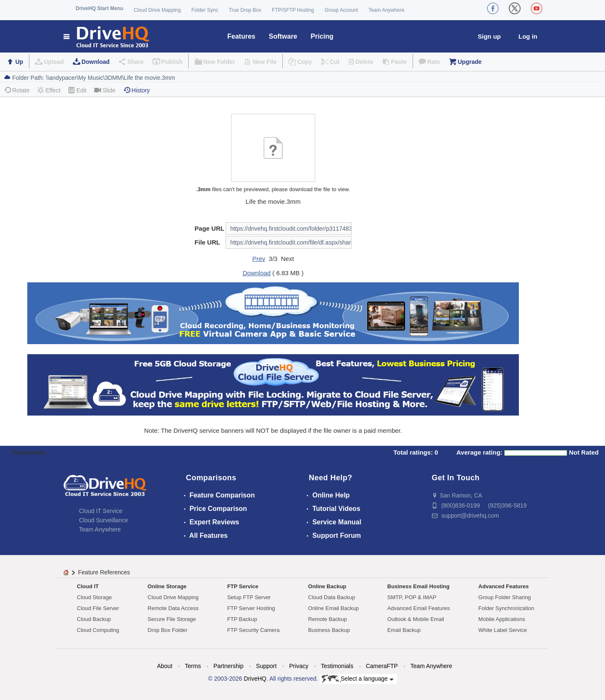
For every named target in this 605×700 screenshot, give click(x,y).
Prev (259, 259)
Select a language (358, 679)
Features (241, 36)
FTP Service (243, 586)
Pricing (322, 36)
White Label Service (503, 630)
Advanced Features (504, 586)
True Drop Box (245, 10)
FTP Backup (242, 619)
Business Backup (329, 630)
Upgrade (470, 62)
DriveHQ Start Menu (99, 8)
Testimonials (337, 666)
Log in (528, 36)
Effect (49, 90)
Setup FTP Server (249, 597)
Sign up (489, 36)
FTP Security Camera (254, 630)
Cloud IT (88, 586)
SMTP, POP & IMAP (412, 597)
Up (19, 62)
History (137, 90)
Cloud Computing (98, 630)
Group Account (341, 10)
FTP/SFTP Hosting (293, 10)
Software (283, 36)
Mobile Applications (502, 619)
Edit (77, 90)
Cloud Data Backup (331, 597)
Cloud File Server (98, 608)
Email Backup (404, 630)
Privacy (299, 666)
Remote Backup (327, 619)
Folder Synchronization (506, 608)
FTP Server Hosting (251, 608)
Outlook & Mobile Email (416, 619)
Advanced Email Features (419, 608)
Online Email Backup (333, 608)
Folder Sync (205, 10)
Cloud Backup (94, 619)
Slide (105, 90)
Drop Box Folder (167, 630)
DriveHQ (255, 679)
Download (96, 62)
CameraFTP (382, 666)
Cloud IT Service (101, 511)
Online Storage (167, 586)
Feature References (104, 572)
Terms (193, 666)
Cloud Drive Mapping (157, 10)
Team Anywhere (386, 10)
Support (266, 666)
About (165, 666)
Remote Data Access (173, 608)
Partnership (229, 666)
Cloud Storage (94, 597)
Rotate (17, 90)
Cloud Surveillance (104, 520)
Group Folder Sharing (505, 597)
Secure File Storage (172, 619)
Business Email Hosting (418, 586)
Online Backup (327, 586)
